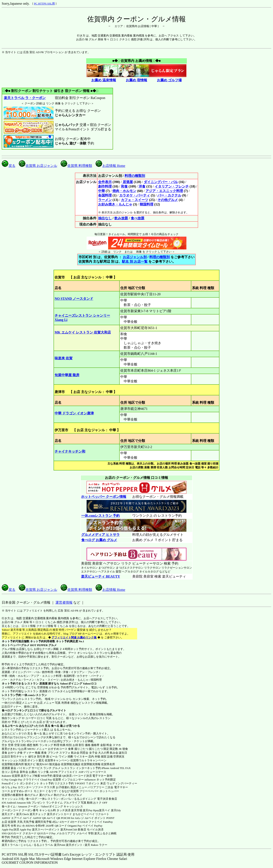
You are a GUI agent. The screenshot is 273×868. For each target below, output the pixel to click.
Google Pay (16, 780)
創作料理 (105, 186)
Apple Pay (25, 829)
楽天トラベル (10, 845)
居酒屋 (128, 182)
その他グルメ (168, 200)
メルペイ (82, 833)
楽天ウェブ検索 (30, 776)
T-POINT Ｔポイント (87, 783)
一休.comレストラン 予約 (100, 516)
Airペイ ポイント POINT (100, 818)
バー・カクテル (169, 195)
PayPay (98, 826)
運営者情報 (64, 602)
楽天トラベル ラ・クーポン (25, 98)
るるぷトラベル (43, 845)
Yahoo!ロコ (90, 684)
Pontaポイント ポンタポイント (20, 783)
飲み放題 (121, 218)
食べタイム (9, 806)
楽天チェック (38, 814)
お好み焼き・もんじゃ (115, 204)
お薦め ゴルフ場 (169, 80)
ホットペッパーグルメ (16, 645)
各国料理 (105, 195)
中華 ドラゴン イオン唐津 (74, 413)
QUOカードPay (46, 833)
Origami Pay (75, 826)
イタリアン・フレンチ (172, 186)
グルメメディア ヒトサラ (100, 535)
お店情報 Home (110, 166)
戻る (9, 166)
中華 (102, 191)
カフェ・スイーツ (135, 200)
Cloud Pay (46, 780)
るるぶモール (10, 726)
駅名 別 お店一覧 (135, 261)
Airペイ (27, 818)
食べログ (7, 710)
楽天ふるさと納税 (105, 833)
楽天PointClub (69, 829)
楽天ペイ (105, 810)
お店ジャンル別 (135, 257)
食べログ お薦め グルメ (99, 540)
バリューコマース (95, 772)
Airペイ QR (53, 818)
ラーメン (105, 200)
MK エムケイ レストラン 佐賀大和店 (83, 332)
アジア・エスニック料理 (164, 191)
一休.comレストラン (34, 695)
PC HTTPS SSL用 (44, 4)
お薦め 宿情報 (136, 80)
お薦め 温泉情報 (104, 80)
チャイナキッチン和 (70, 451)
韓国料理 (147, 204)
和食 (124, 186)
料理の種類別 (135, 176)
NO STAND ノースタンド (74, 299)
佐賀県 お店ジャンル (38, 166)
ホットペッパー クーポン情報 (104, 497)
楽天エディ (9, 814)
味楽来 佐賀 (64, 358)
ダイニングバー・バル (161, 182)
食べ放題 (138, 218)
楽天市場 (77, 810)
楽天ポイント (74, 845)
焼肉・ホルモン (124, 191)
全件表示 (105, 182)
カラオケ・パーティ (135, 195)
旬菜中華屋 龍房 (67, 375)
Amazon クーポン (28, 806)
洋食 (142, 186)
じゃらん (26, 845)
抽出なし (105, 218)
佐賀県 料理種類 (76, 166)
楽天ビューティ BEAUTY (101, 576)
